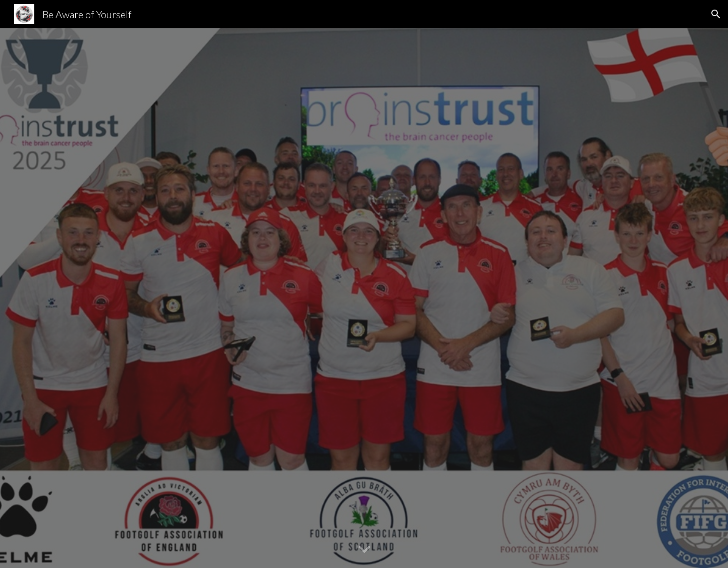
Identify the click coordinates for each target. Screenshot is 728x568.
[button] (716, 14)
